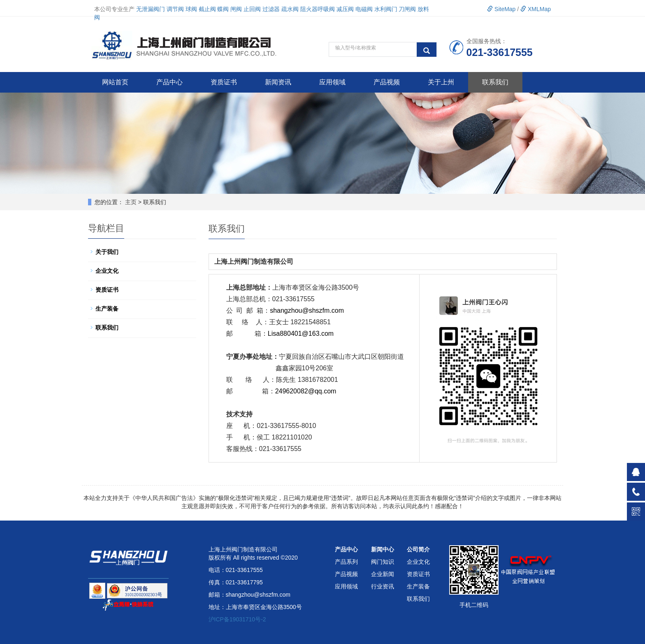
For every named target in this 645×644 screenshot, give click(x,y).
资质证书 (224, 82)
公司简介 (418, 549)
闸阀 (236, 9)
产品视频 (387, 82)
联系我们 (495, 82)
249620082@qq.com (306, 391)
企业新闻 (383, 574)
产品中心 (169, 82)
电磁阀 (364, 9)
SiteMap (501, 9)
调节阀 (175, 9)
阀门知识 (383, 562)
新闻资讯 (278, 82)
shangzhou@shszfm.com (307, 310)
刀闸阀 (407, 9)
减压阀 (345, 9)
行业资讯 (383, 586)
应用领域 (332, 82)
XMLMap (536, 9)
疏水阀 (290, 9)
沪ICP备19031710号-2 (237, 619)
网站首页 (115, 82)
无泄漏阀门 (151, 9)
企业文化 (107, 271)
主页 (131, 202)
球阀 (191, 9)
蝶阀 (223, 9)
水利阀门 (386, 9)
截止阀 (207, 9)
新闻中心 (383, 549)
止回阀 (252, 9)
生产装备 (107, 309)
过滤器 (271, 9)
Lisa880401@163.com (301, 334)
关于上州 (441, 82)
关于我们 (107, 252)
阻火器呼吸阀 (318, 9)
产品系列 (346, 562)
